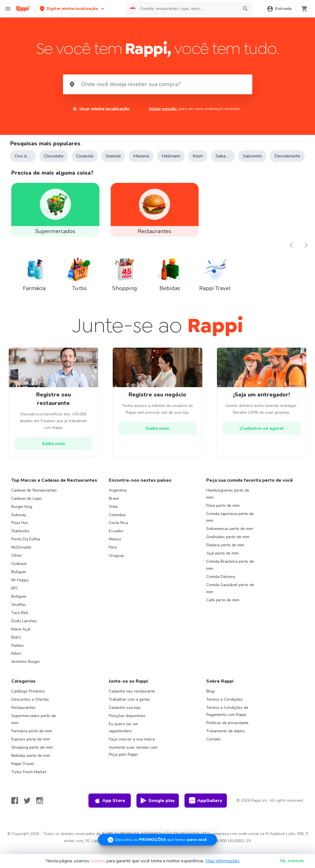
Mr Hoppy (20, 587)
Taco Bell (20, 620)
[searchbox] (188, 9)
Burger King (22, 513)
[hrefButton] (53, 450)
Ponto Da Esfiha (26, 546)
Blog (210, 698)
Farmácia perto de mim (32, 738)
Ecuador (116, 538)
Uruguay (116, 562)
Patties (18, 652)
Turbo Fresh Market (29, 779)
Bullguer (19, 579)
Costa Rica (118, 530)
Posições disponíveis (127, 723)
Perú (113, 554)
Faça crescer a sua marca (132, 746)
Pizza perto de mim (223, 512)
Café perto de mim (223, 607)
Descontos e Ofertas (30, 706)
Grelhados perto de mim (228, 544)
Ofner (17, 562)
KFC (15, 595)
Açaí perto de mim (222, 560)
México (115, 546)
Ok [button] (292, 861)
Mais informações (222, 861)
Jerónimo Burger (26, 669)
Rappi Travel (23, 771)
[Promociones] (157, 840)
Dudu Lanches (24, 628)
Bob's (16, 644)
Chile (113, 513)
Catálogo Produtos (28, 698)
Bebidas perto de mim (31, 762)
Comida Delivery (221, 583)
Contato (213, 746)
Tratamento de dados (226, 738)
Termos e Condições (224, 706)
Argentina (118, 497)
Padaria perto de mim (225, 552)
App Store (110, 807)
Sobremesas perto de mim (230, 536)
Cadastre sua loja (125, 714)
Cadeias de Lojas (27, 505)
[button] (72, 9)
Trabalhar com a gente (129, 706)
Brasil (114, 505)
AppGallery (206, 807)
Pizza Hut (19, 530)
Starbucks (20, 538)
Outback (19, 570)
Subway (19, 522)
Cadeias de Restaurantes (34, 497)
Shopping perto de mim (32, 754)
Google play (157, 807)
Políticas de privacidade (227, 730)
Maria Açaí (21, 636)
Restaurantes (23, 714)
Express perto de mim (31, 746)
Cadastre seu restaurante (132, 698)
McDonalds (21, 554)
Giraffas (19, 611)
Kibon (16, 660)
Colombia (117, 522)
